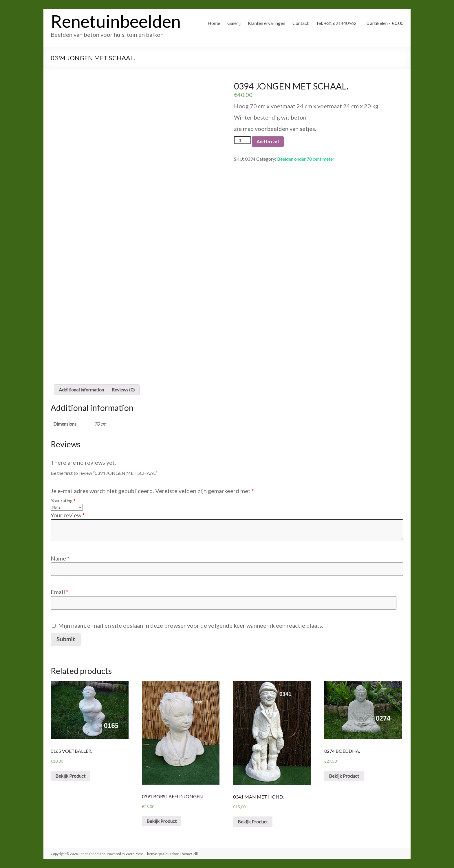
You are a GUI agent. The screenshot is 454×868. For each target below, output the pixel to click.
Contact (301, 23)
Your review (68, 515)
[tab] (81, 390)
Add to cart (268, 141)
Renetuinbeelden (116, 21)
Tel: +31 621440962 (336, 23)
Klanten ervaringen (267, 23)
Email (60, 592)
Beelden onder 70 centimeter (306, 159)
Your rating (63, 500)
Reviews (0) (123, 390)
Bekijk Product (70, 776)
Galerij (234, 23)
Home (214, 23)
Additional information (81, 390)
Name (60, 558)
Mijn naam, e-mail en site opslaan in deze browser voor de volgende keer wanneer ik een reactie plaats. (191, 625)
